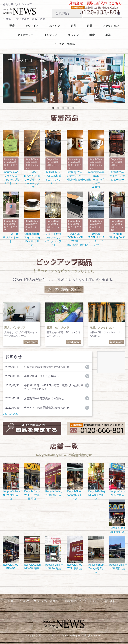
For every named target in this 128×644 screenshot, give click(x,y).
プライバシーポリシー (47, 601)
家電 (89, 26)
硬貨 (12, 26)
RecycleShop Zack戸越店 (117, 480)
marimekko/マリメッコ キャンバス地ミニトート (11, 157)
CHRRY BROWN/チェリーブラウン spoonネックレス (32, 159)
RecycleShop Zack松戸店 (117, 516)
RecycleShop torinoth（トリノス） (75, 482)
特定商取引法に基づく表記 (81, 601)
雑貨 (92, 35)
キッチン (73, 35)
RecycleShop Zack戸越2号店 (96, 555)
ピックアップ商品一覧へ (64, 289)
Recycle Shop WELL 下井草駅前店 (32, 482)
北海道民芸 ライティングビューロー (117, 155)
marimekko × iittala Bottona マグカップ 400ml (96, 159)
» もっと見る (10, 414)
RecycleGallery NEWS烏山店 (53, 480)
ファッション (111, 26)
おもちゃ (55, 26)
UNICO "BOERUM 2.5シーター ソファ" (96, 219)
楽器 (108, 35)
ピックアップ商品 (64, 44)
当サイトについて (19, 601)
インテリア (51, 35)
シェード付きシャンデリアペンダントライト (53, 219)
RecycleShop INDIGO (11, 553)
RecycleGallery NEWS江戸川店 (96, 482)
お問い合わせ (110, 601)
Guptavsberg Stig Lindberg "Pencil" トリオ (32, 219)
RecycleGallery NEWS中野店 (53, 553)
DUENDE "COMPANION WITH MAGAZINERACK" (75, 219)
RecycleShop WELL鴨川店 (75, 553)
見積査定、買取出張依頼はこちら (96, 3)
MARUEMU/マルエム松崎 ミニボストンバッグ (53, 157)
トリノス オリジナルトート (11, 217)
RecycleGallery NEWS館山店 (117, 553)
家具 (73, 26)
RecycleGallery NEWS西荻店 (32, 553)
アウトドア (32, 26)
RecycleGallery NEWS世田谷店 (11, 482)
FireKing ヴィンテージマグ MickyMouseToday (75, 155)
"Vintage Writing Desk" (117, 215)
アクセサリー (25, 35)
